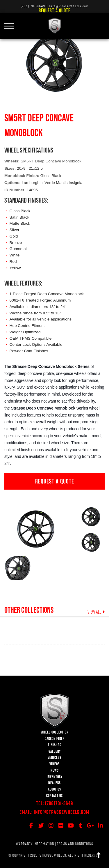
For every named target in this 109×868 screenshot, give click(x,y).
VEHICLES (54, 758)
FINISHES (55, 745)
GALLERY (55, 751)
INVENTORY (55, 777)
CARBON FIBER (55, 739)
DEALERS (54, 783)
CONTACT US (54, 796)
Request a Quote (54, 10)
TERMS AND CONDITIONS (75, 844)
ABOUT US (54, 789)
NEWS (55, 770)
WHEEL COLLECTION (55, 732)
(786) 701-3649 (33, 6)
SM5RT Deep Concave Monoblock (51, 161)
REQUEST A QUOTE (55, 481)
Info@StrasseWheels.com (62, 812)
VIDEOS (54, 764)
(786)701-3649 (59, 803)
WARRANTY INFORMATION (35, 844)
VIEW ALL (96, 612)
